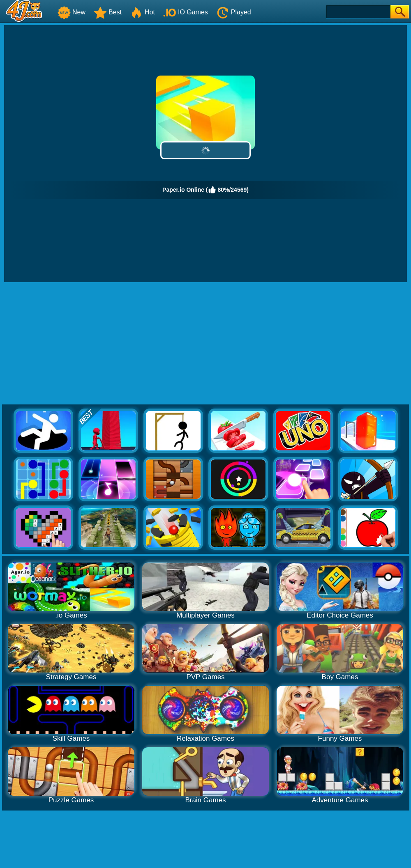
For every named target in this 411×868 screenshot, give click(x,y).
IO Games (186, 12)
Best (108, 12)
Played (234, 12)
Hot (142, 12)
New (72, 12)
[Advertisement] (206, 344)
